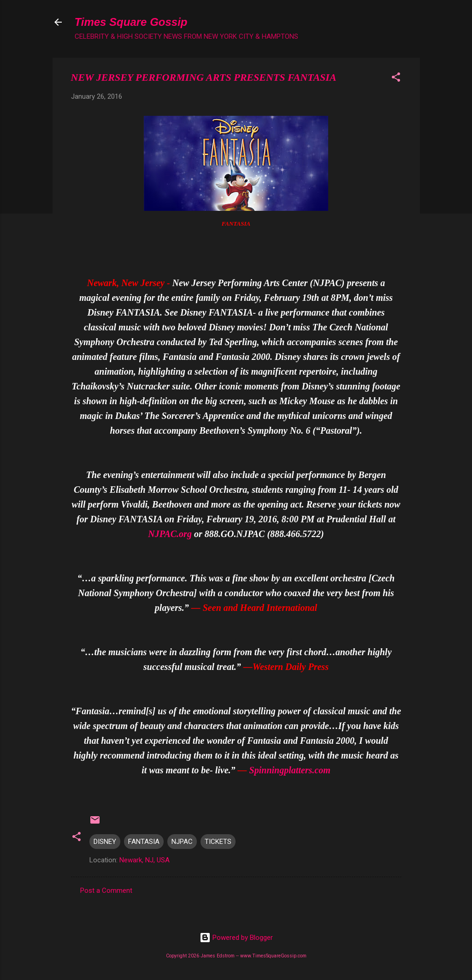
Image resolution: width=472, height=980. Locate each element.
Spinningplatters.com (290, 770)
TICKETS (218, 842)
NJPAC (182, 842)
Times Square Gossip (131, 22)
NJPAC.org (170, 534)
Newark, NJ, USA (145, 860)
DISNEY (105, 842)
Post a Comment (106, 890)
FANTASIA (144, 842)
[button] (396, 79)
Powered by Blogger (236, 938)
